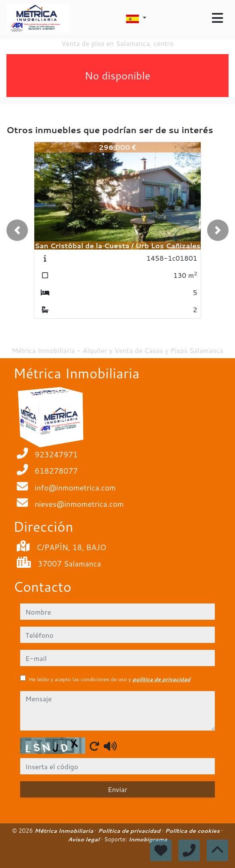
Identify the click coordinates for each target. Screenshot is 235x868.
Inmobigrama (148, 839)
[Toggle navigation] (217, 18)
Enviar (117, 789)
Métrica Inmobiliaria (65, 831)
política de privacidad (161, 679)
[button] (17, 230)
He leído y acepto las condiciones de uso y (110, 679)
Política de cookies (193, 831)
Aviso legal (84, 839)
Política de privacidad (130, 831)
